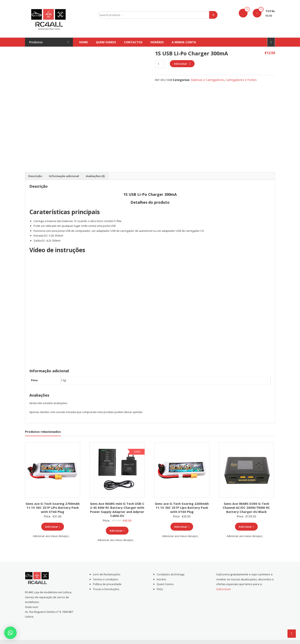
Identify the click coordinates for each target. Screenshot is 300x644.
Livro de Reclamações (107, 574)
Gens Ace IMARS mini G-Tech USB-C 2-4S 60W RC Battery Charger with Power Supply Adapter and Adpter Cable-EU (117, 510)
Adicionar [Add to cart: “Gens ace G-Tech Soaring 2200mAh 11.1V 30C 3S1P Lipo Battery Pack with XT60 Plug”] (182, 527)
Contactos (133, 42)
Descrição (35, 176)
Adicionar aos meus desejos (52, 536)
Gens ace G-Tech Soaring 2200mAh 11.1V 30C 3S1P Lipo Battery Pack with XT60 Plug (182, 508)
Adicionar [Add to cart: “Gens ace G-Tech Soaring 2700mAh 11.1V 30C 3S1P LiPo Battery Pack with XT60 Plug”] (53, 527)
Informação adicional (64, 176)
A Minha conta (184, 42)
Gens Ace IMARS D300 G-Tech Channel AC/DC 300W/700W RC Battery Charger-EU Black (246, 508)
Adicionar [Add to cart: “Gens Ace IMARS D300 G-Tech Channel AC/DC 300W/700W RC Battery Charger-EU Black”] (246, 527)
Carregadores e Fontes (241, 80)
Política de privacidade (107, 584)
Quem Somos (106, 42)
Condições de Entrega (171, 574)
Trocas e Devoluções (106, 589)
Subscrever (224, 589)
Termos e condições (106, 579)
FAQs (160, 589)
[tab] (35, 176)
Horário (157, 42)
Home (84, 42)
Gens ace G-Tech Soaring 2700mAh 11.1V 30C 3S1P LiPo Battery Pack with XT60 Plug (53, 508)
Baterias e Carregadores (207, 80)
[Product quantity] (160, 64)
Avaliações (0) (95, 176)
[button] (10, 633)
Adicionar (181, 64)
